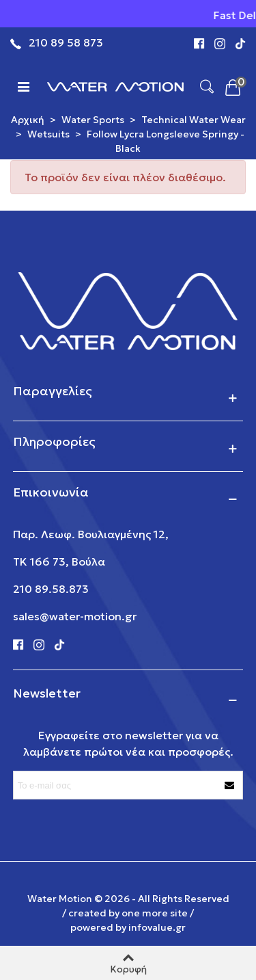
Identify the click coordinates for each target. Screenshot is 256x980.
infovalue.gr (157, 927)
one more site (155, 913)
